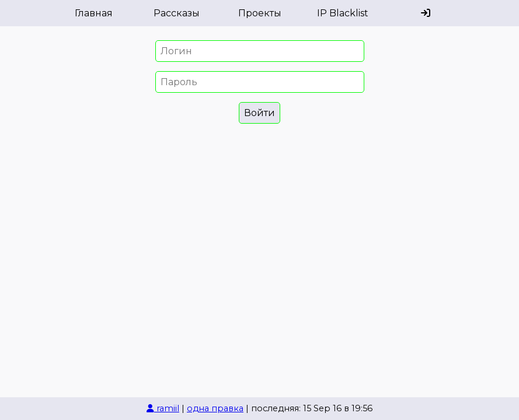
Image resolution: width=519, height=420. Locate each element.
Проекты (260, 13)
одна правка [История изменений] (215, 408)
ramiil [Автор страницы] (163, 408)
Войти (259, 113)
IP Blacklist (343, 13)
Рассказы (177, 13)
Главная (94, 13)
